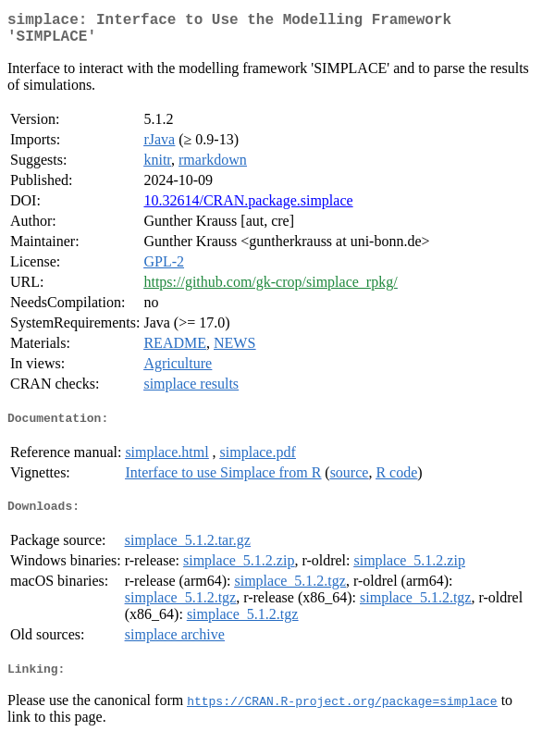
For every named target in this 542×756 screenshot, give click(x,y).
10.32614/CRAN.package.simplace (248, 208)
